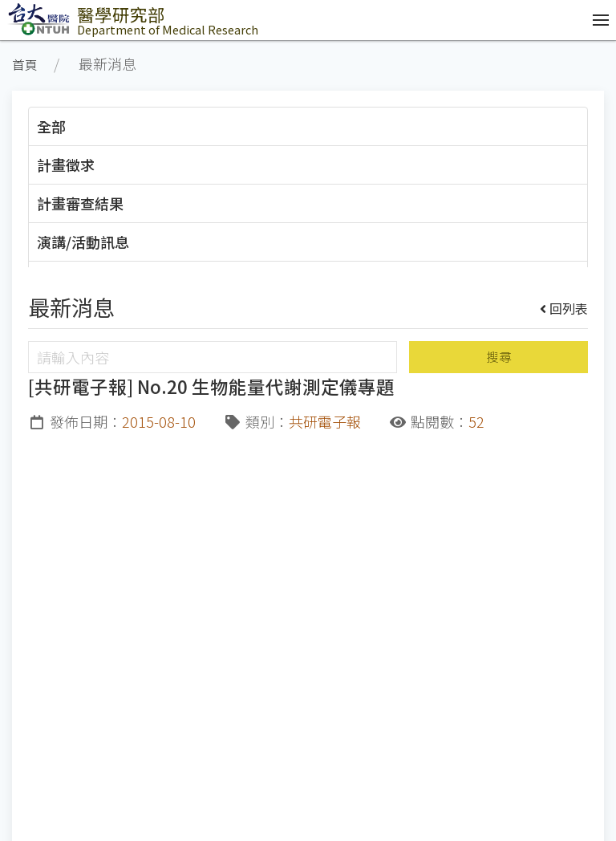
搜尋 (499, 357)
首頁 (25, 65)
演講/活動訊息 (83, 242)
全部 (51, 126)
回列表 (564, 308)
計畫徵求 (66, 165)
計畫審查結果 (80, 203)
